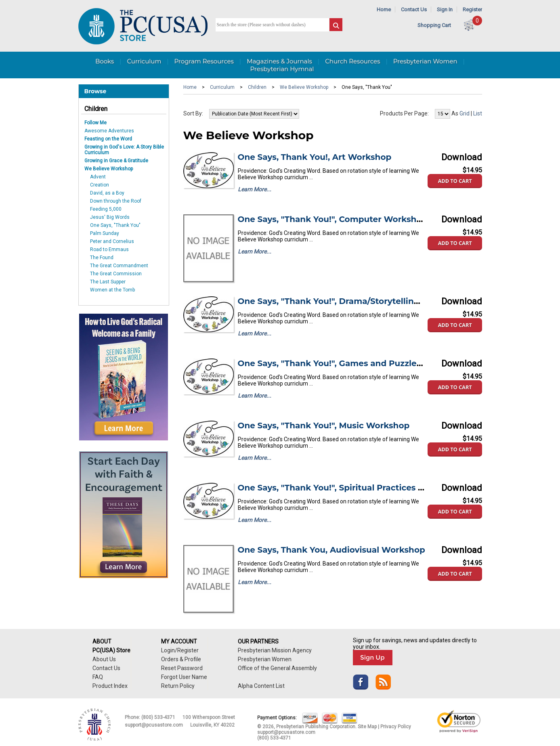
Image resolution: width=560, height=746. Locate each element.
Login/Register (180, 650)
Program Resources (204, 61)
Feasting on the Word (108, 139)
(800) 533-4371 (158, 717)
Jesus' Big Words (110, 217)
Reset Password (182, 668)
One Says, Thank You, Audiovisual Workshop (331, 550)
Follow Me (95, 123)
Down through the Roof (116, 201)
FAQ (98, 677)
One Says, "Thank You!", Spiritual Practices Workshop (350, 488)
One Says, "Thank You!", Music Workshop (324, 425)
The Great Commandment (119, 266)
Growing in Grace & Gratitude (116, 161)
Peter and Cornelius (112, 241)
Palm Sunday (105, 233)
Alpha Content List (261, 686)
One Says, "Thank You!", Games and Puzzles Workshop (352, 363)
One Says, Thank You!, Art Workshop (315, 157)
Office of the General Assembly (277, 668)
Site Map (367, 727)
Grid (465, 113)
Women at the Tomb (112, 290)
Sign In (445, 9)
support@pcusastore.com (154, 725)
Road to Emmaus (109, 249)
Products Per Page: (404, 113)
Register (472, 9)
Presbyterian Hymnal (282, 69)
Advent (98, 177)
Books (105, 61)
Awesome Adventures (109, 131)
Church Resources (352, 61)
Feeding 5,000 (106, 209)
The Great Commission (116, 274)
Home (384, 9)
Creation (100, 185)
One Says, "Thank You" (115, 225)
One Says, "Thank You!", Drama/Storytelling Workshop (352, 301)
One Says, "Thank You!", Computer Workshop (333, 219)
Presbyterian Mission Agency (275, 650)
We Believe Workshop (109, 169)
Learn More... (255, 189)
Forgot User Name (184, 677)
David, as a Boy (107, 193)
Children (96, 109)
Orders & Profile (181, 659)
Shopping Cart (434, 25)
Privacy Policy (396, 727)
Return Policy (178, 686)
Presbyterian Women (425, 61)
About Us (104, 659)
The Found (102, 258)
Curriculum (144, 61)
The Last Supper (108, 282)
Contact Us (414, 9)
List (478, 113)
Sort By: (193, 113)
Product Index (110, 686)
